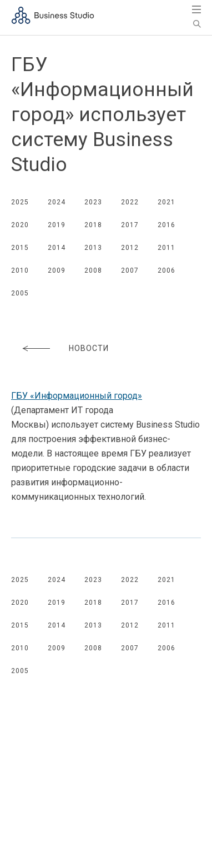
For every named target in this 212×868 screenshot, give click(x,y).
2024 (57, 202)
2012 (130, 248)
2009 (57, 270)
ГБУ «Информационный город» (77, 396)
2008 (93, 270)
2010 (20, 270)
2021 (166, 202)
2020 (20, 225)
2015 (20, 248)
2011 (166, 248)
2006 (166, 270)
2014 (57, 248)
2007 (130, 270)
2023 (93, 202)
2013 (93, 248)
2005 (20, 293)
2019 (57, 225)
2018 (93, 225)
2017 (130, 225)
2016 (166, 225)
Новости (89, 348)
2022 (130, 202)
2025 (20, 202)
